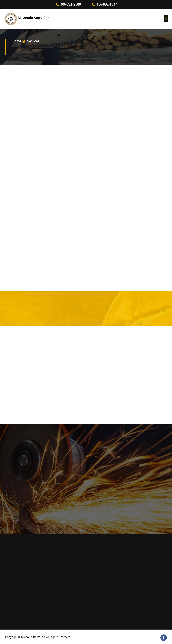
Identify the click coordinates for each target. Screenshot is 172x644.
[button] (166, 19)
